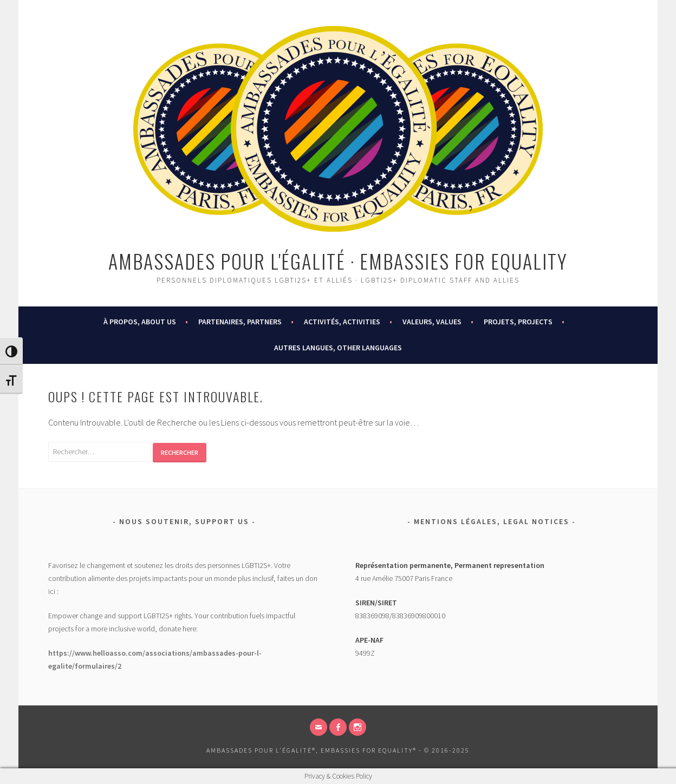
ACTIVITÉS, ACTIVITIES (342, 322)
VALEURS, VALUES (432, 322)
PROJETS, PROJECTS (518, 322)
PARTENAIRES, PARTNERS (240, 322)
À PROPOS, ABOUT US (140, 322)
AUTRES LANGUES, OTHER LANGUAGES (338, 348)
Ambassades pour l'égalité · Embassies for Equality (338, 261)
